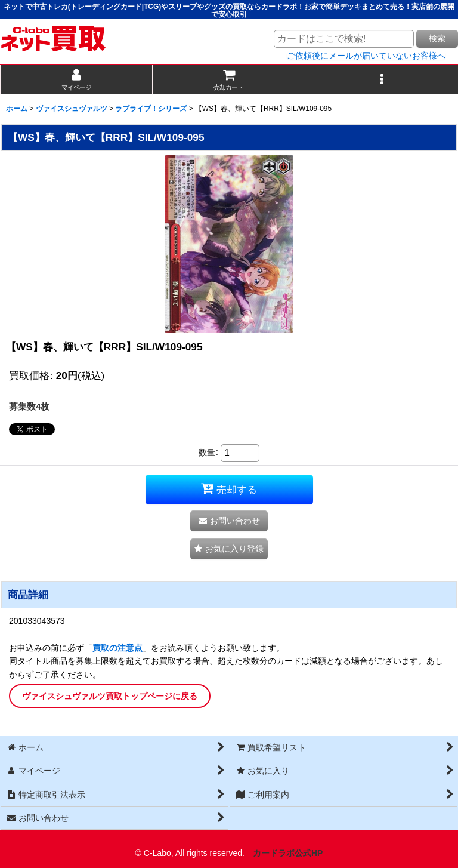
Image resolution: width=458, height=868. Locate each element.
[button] (382, 80)
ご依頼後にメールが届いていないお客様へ (366, 56)
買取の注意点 (117, 648)
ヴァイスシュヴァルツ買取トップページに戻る (110, 696)
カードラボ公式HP (288, 853)
